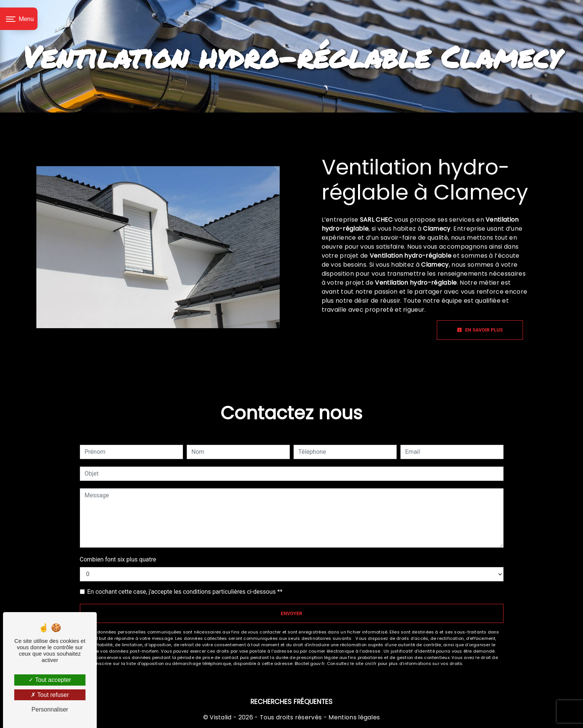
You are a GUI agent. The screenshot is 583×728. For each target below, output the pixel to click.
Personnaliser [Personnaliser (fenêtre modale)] (50, 709)
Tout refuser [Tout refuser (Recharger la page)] (50, 695)
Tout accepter (50, 680)
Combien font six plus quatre (118, 559)
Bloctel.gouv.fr (310, 663)
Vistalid (221, 717)
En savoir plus (480, 330)
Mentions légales (353, 717)
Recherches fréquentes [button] (291, 702)
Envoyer (291, 613)
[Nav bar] (19, 19)
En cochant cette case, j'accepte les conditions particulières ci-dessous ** (185, 592)
